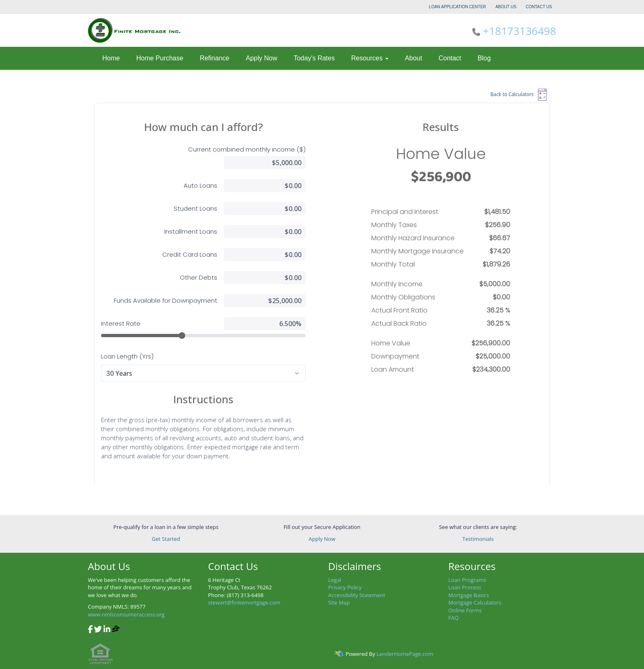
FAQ (454, 618)
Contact (450, 58)
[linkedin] (107, 630)
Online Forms (465, 610)
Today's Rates (314, 58)
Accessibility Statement (357, 595)
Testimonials (478, 539)
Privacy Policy (345, 587)
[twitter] (98, 630)
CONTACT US (539, 7)
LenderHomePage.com (405, 654)
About (414, 58)
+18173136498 (520, 31)
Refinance (214, 58)
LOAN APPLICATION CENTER (458, 7)
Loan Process (465, 587)
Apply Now (261, 58)
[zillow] (116, 630)
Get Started (166, 539)
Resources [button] (370, 58)
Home (111, 58)
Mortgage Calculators (475, 602)
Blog (484, 58)
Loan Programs (467, 580)
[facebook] (90, 630)
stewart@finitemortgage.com (244, 602)
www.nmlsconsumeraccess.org (126, 614)
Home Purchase (160, 58)
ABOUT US (506, 7)
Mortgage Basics (469, 595)
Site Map (339, 602)
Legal (335, 580)
